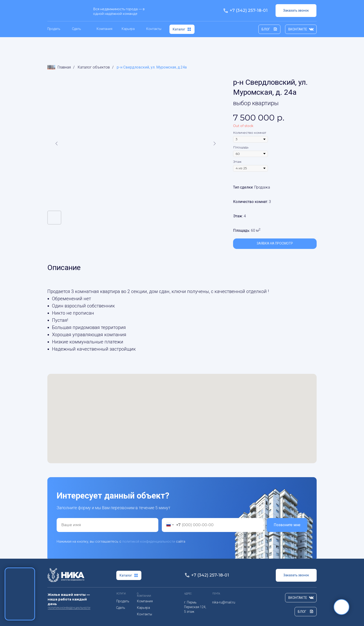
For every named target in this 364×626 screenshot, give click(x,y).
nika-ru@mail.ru (224, 602)
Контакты (154, 29)
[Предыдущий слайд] (57, 143)
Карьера (128, 29)
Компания (104, 29)
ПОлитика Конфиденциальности (69, 608)
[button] (296, 11)
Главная (59, 67)
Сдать (76, 29)
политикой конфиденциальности (149, 541)
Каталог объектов (94, 67)
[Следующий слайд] (214, 143)
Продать (54, 29)
